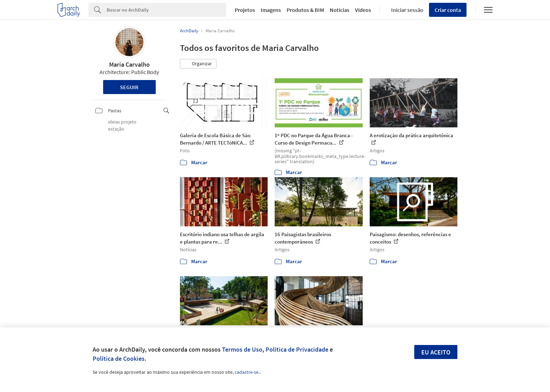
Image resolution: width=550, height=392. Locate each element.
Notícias (340, 10)
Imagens (271, 10)
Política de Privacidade (297, 349)
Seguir (129, 87)
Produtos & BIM (305, 10)
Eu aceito (436, 352)
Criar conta (448, 10)
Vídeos (363, 10)
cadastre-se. (247, 372)
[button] (198, 64)
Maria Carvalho (129, 64)
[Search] (166, 10)
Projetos (245, 10)
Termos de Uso (242, 349)
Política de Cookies (119, 358)
